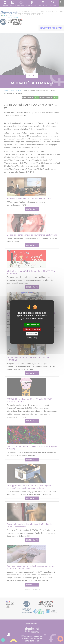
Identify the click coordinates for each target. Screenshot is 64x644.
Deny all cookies (32, 329)
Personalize (32, 334)
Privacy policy (32, 338)
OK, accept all (32, 325)
